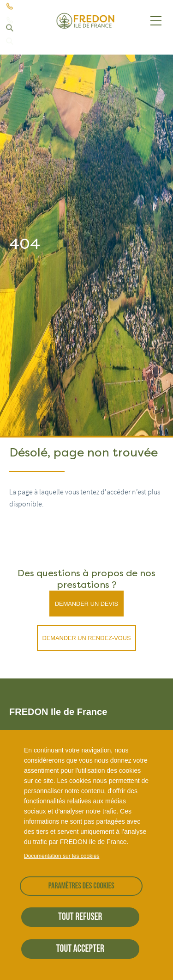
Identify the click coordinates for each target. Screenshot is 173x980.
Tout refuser (80, 917)
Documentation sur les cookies (62, 856)
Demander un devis (86, 604)
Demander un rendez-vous (87, 638)
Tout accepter (80, 949)
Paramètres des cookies (81, 886)
